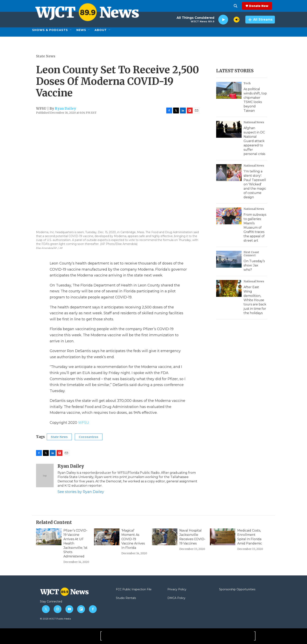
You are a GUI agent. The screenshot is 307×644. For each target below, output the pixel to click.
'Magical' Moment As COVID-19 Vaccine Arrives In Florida (133, 539)
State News (46, 56)
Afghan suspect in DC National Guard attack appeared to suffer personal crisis (254, 141)
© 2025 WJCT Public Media (55, 619)
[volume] (237, 20)
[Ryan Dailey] (45, 476)
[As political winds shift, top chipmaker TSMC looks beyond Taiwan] (229, 90)
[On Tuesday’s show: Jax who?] (229, 259)
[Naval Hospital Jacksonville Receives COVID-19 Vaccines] (165, 537)
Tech (247, 83)
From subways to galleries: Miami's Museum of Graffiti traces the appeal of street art (255, 228)
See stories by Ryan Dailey (81, 492)
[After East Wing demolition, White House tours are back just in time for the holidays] (229, 288)
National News (254, 122)
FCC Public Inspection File (134, 590)
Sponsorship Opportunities (237, 590)
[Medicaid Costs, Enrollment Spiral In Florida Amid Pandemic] (223, 537)
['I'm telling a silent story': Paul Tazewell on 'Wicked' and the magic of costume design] (229, 173)
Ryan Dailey (65, 109)
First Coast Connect (251, 254)
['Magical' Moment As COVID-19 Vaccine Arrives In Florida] (107, 537)
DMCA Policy (176, 598)
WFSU (84, 423)
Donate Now (261, 6)
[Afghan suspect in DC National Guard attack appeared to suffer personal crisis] (229, 129)
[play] (223, 20)
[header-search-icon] (238, 6)
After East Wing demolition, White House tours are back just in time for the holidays (255, 300)
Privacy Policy (177, 590)
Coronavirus (89, 437)
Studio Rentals (126, 598)
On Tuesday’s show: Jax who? (254, 265)
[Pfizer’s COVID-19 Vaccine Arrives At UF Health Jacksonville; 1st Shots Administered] (49, 537)
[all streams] (260, 20)
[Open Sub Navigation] (71, 30)
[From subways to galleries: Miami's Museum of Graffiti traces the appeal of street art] (229, 216)
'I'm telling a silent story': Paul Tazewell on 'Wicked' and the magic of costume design (255, 184)
